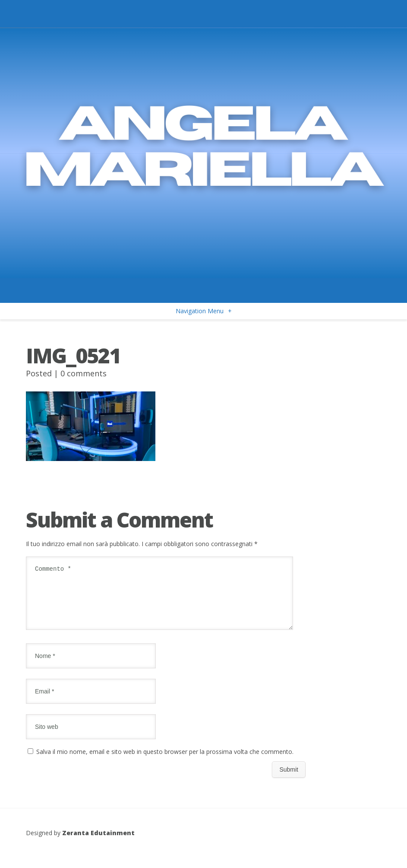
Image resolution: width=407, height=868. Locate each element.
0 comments (84, 373)
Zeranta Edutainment (98, 843)
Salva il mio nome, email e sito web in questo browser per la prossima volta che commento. (165, 762)
